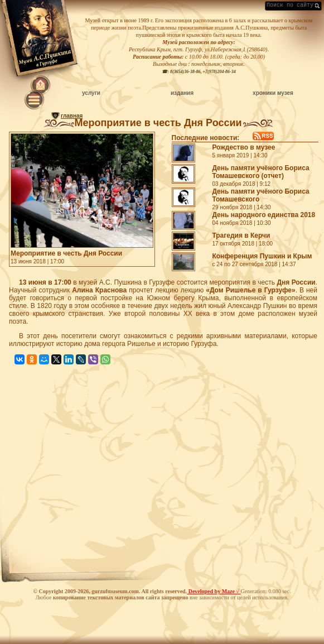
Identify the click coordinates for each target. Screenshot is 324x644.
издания (182, 93)
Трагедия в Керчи (241, 236)
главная (72, 116)
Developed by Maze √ (214, 591)
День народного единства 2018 (263, 215)
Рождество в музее (243, 147)
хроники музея (273, 93)
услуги (91, 93)
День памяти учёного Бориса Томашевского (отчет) (260, 172)
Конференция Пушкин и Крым (262, 256)
